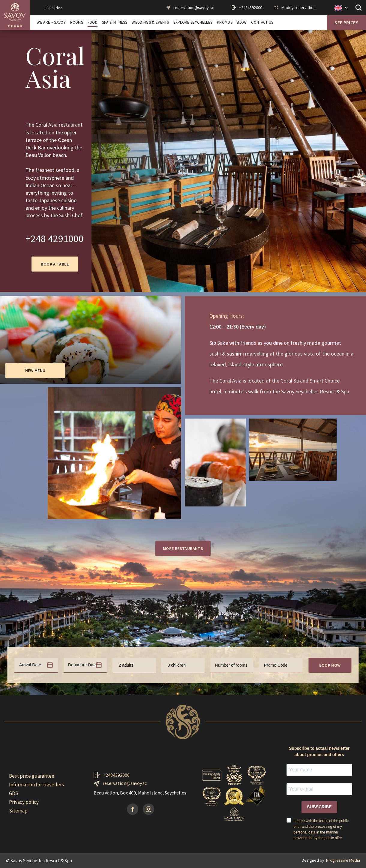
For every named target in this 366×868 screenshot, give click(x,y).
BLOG (242, 23)
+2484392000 (251, 8)
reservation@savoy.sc (194, 8)
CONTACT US (262, 23)
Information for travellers (36, 785)
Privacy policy (24, 802)
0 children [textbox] (177, 665)
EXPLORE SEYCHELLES (193, 23)
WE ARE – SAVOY (51, 23)
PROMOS (225, 23)
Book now (330, 665)
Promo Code (276, 665)
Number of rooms (231, 665)
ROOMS (77, 23)
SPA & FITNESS (115, 23)
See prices (346, 23)
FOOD (93, 23)
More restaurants (183, 548)
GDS (14, 793)
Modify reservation (298, 8)
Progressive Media (343, 860)
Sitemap (18, 811)
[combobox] (134, 665)
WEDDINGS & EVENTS (150, 23)
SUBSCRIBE (319, 807)
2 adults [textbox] (126, 665)
